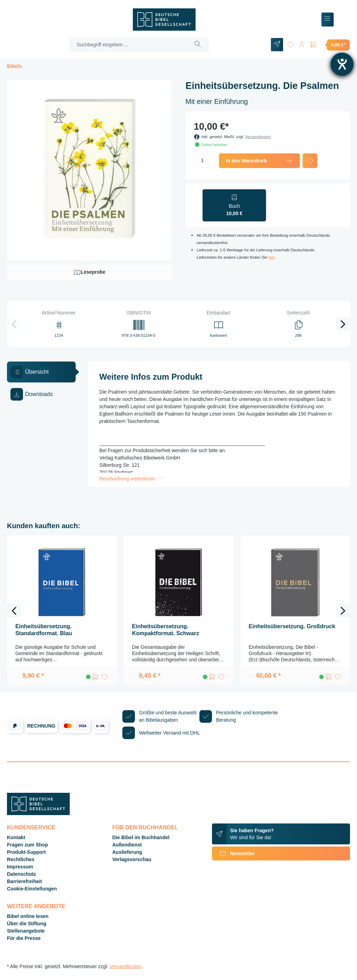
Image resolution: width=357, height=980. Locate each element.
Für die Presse (24, 938)
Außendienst (127, 845)
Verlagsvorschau (132, 859)
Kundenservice (31, 827)
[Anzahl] (205, 160)
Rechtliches (21, 859)
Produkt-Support (26, 852)
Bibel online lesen (28, 916)
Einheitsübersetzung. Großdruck (292, 626)
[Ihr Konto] (301, 43)
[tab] (41, 372)
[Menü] (328, 20)
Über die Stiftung (27, 924)
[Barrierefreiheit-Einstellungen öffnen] (342, 64)
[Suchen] (196, 45)
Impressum (20, 867)
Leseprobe (89, 272)
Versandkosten (258, 137)
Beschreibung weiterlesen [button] (132, 479)
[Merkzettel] (288, 43)
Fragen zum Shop (27, 845)
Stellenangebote (26, 931)
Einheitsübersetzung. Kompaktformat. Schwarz (166, 630)
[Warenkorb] (329, 45)
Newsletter (233, 853)
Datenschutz (21, 874)
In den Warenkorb (259, 161)
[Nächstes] (343, 324)
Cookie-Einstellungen (32, 889)
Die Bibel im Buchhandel (141, 837)
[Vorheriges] (14, 324)
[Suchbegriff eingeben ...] (127, 45)
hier (272, 257)
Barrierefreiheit (24, 881)
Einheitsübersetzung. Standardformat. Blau (44, 630)
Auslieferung (127, 852)
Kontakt (16, 837)
